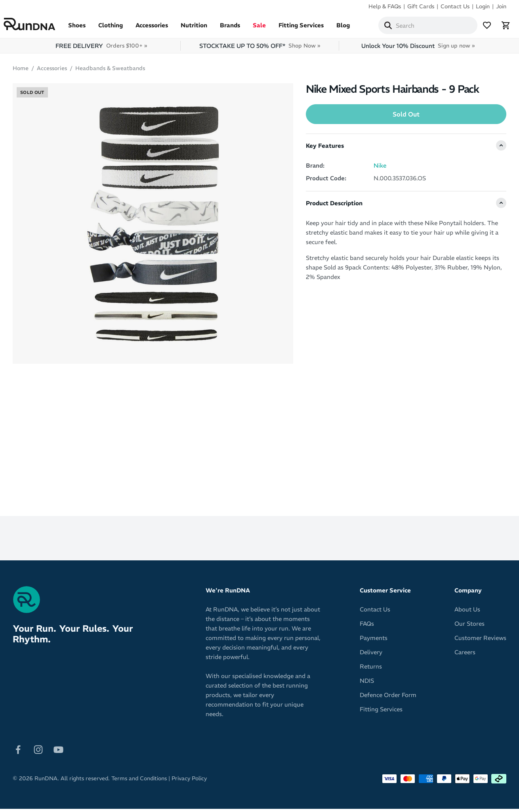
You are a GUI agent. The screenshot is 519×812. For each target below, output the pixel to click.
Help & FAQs (385, 6)
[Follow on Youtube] (58, 752)
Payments (374, 641)
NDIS (367, 684)
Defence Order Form (388, 698)
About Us (467, 612)
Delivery (371, 655)
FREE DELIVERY (101, 49)
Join (501, 6)
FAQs (367, 627)
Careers (465, 655)
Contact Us (455, 6)
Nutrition (203, 28)
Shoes (86, 28)
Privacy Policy (189, 781)
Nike (380, 169)
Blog (352, 28)
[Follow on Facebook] (18, 752)
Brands (239, 28)
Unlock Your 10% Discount (418, 49)
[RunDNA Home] (39, 26)
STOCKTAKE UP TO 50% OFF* (260, 49)
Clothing (120, 28)
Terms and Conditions (139, 781)
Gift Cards (421, 6)
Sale (268, 28)
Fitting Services (310, 28)
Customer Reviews (480, 641)
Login (483, 6)
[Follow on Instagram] (38, 752)
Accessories (161, 28)
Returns (371, 670)
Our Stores (469, 627)
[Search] (391, 27)
